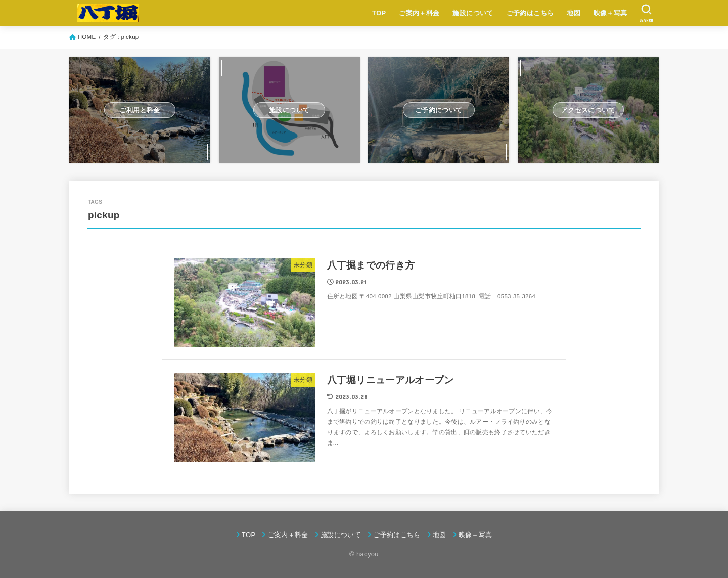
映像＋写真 (610, 13)
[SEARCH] (646, 13)
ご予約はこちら (530, 13)
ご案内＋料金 (419, 13)
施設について (473, 13)
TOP (379, 13)
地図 (574, 13)
